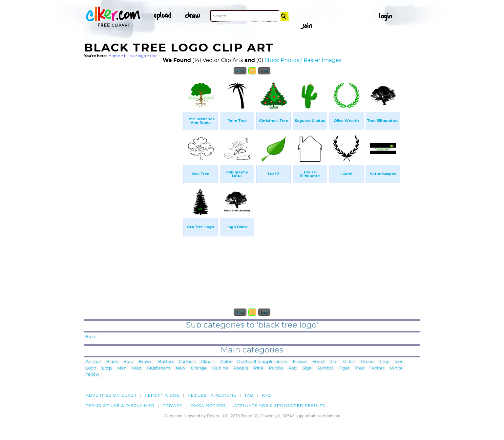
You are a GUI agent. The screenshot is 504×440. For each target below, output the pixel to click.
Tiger (344, 368)
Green (367, 362)
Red (293, 368)
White (396, 368)
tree (154, 56)
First (240, 71)
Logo (91, 368)
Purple (276, 368)
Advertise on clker (111, 395)
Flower (300, 362)
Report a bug (162, 395)
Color (226, 362)
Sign (307, 368)
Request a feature (212, 395)
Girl (334, 362)
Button (166, 362)
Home (114, 56)
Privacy (172, 405)
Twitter (377, 368)
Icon (399, 362)
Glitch (349, 362)
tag (249, 395)
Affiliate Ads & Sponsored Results (279, 405)
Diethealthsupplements (262, 362)
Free (90, 337)
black (129, 56)
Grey (384, 362)
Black (112, 362)
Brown (146, 362)
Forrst (318, 362)
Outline (220, 368)
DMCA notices (208, 405)
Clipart (208, 362)
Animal (93, 362)
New (181, 368)
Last (264, 71)
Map (137, 368)
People (241, 368)
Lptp (107, 368)
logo (142, 56)
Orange (199, 368)
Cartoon (187, 362)
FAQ (266, 395)
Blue (128, 362)
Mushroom (158, 368)
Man (122, 368)
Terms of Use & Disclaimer (120, 405)
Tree (360, 368)
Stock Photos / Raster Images (303, 60)
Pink (258, 368)
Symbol (325, 368)
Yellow (92, 375)
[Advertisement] (133, 176)
